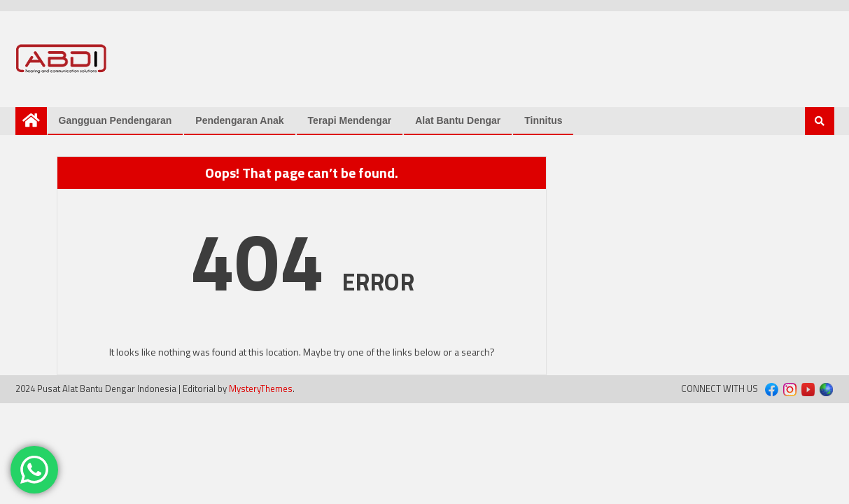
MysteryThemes (261, 388)
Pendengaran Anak (239, 120)
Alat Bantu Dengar (458, 120)
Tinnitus (543, 120)
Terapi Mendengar (350, 120)
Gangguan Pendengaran (115, 120)
